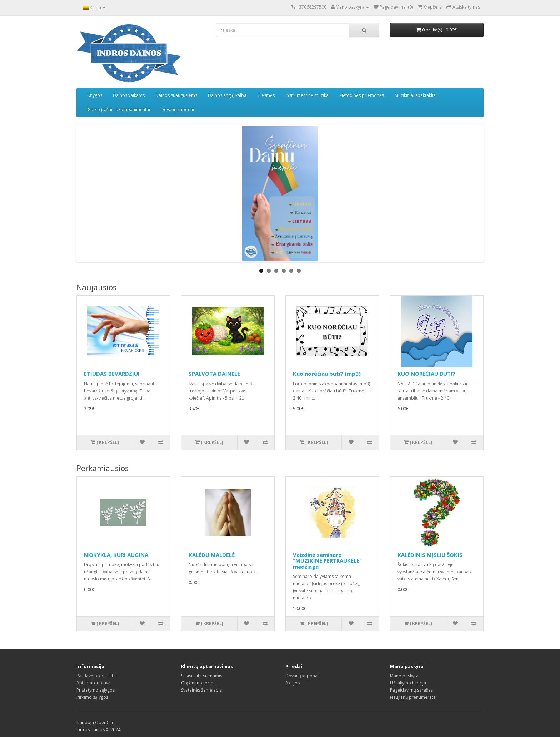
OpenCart (105, 723)
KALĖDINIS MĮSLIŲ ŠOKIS (430, 555)
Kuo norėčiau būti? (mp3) (327, 374)
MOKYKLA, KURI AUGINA (116, 555)
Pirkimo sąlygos (92, 697)
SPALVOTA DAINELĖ (214, 374)
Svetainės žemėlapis (201, 690)
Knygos (95, 95)
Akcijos (292, 683)
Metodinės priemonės (362, 95)
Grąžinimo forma (198, 683)
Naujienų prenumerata (413, 697)
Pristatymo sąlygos (96, 690)
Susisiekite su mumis (202, 676)
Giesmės (266, 95)
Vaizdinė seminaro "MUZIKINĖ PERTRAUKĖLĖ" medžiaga (327, 561)
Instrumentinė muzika (307, 95)
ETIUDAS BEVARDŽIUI (112, 374)
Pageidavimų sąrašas (411, 690)
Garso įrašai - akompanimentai (119, 110)
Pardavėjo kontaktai (97, 676)
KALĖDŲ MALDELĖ (212, 555)
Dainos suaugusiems (176, 95)
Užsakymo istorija (408, 683)
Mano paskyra (404, 676)
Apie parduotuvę (94, 683)
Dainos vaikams (129, 95)
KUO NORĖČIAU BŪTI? (426, 374)
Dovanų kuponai (177, 110)
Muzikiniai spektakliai (416, 95)
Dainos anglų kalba (227, 95)
